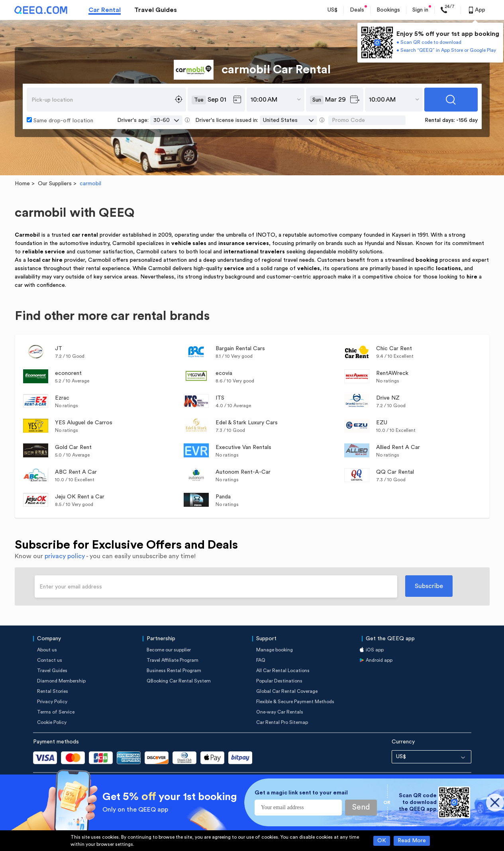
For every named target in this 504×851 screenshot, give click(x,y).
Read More (412, 841)
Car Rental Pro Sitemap (282, 722)
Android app (379, 660)
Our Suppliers (55, 184)
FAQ (261, 660)
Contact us (50, 660)
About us (47, 650)
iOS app (375, 650)
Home (22, 184)
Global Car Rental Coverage (287, 691)
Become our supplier (169, 650)
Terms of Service (56, 712)
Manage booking (275, 650)
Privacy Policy (52, 702)
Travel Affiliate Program (173, 660)
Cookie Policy (52, 722)
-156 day (467, 120)
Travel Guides (156, 10)
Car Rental (105, 10)
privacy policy (65, 556)
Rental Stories (53, 691)
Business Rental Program (174, 671)
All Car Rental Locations (283, 671)
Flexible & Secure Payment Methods (295, 702)
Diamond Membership (61, 681)
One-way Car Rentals (280, 712)
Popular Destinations (279, 681)
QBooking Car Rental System (179, 681)
